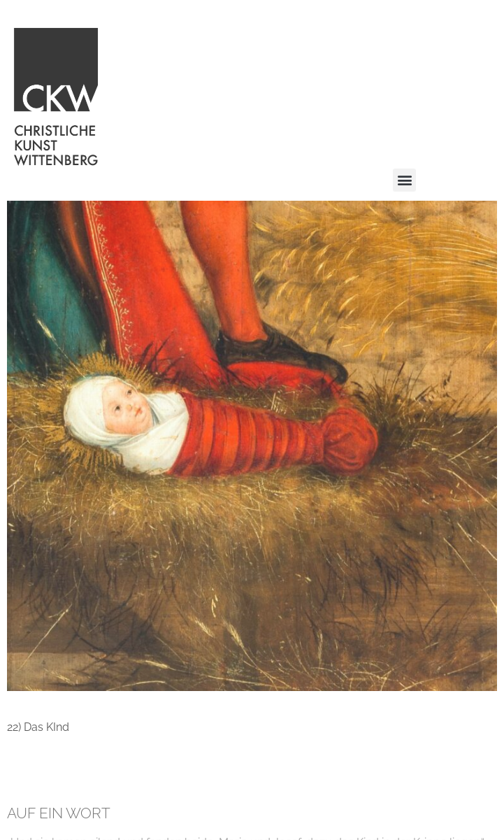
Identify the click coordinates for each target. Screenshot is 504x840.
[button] (404, 180)
